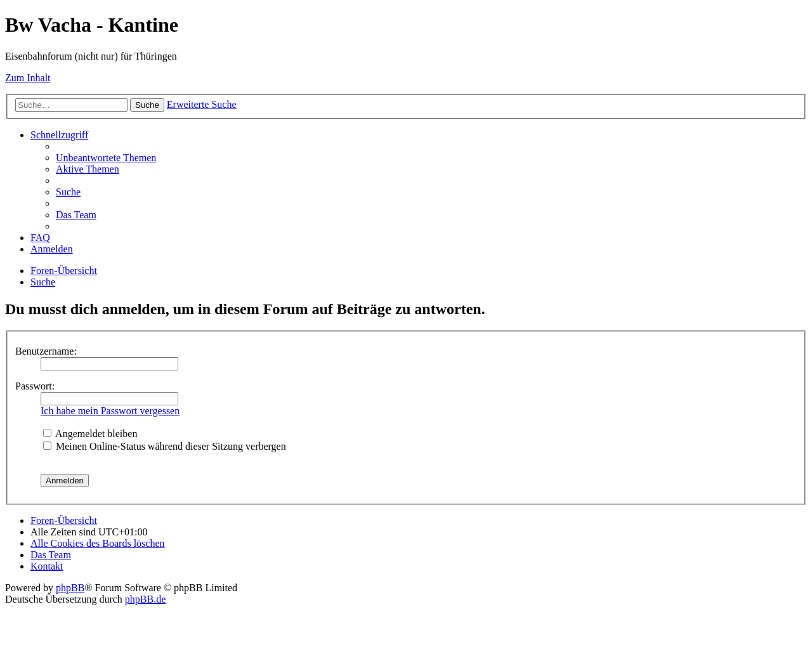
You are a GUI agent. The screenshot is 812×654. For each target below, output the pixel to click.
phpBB (70, 588)
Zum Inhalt (28, 78)
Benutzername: (46, 351)
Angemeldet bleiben (90, 434)
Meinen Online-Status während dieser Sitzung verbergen (165, 446)
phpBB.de (145, 599)
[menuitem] (106, 158)
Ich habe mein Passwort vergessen (110, 411)
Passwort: (35, 386)
